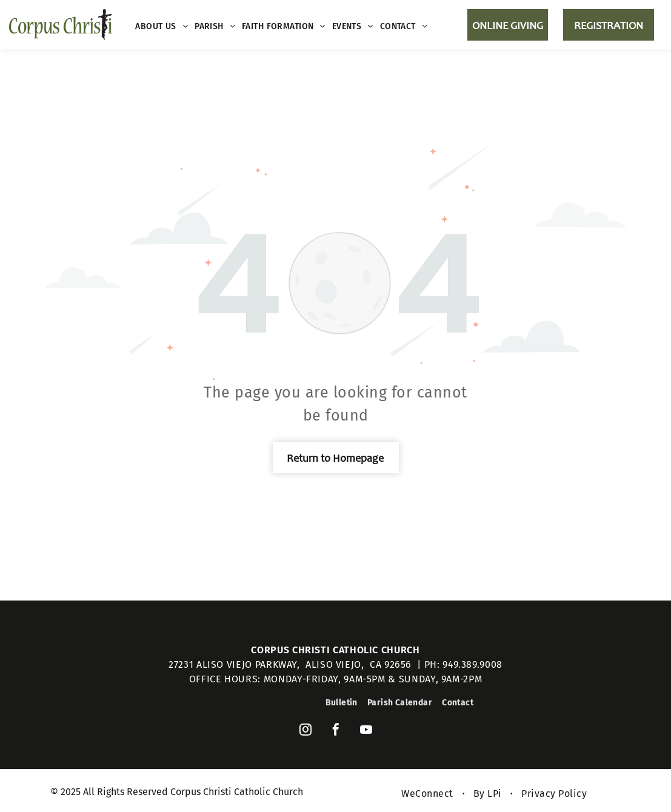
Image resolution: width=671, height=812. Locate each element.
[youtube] (366, 731)
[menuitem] (162, 26)
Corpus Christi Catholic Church (335, 650)
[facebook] (336, 731)
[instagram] (305, 731)
